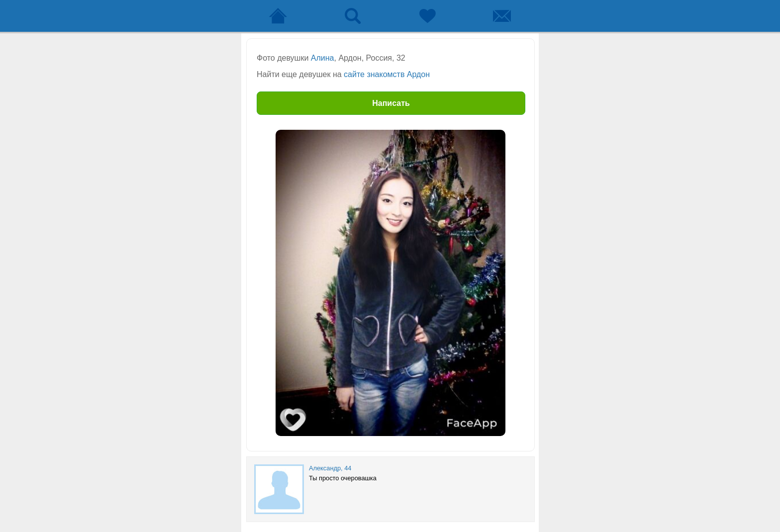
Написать (391, 103)
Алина (323, 58)
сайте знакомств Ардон (387, 74)
